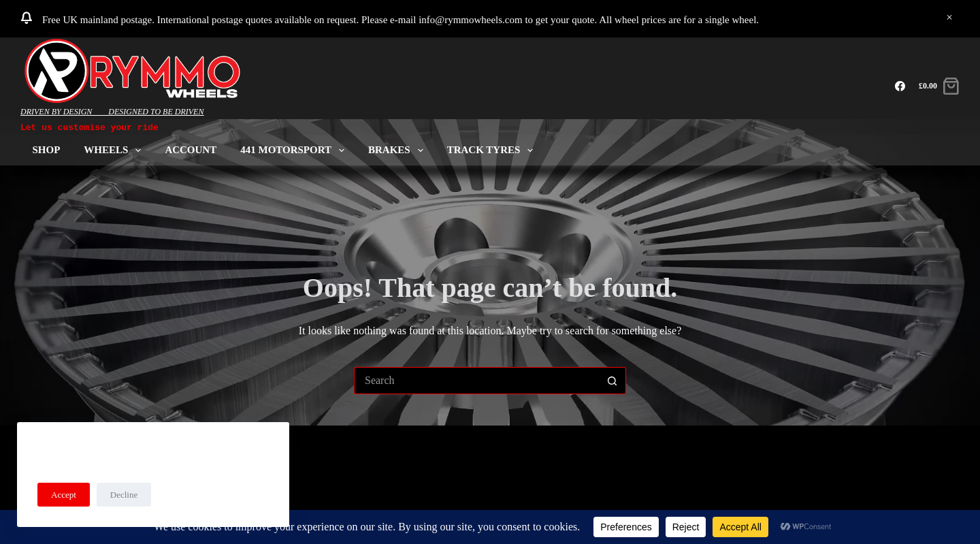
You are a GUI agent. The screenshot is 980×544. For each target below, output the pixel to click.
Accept (64, 495)
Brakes (398, 150)
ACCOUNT (191, 150)
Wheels (115, 150)
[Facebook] (900, 86)
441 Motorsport (295, 150)
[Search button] (612, 381)
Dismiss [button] (949, 18)
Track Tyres (493, 150)
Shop (47, 150)
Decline (124, 495)
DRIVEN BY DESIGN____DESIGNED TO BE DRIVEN (112, 112)
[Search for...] (476, 381)
